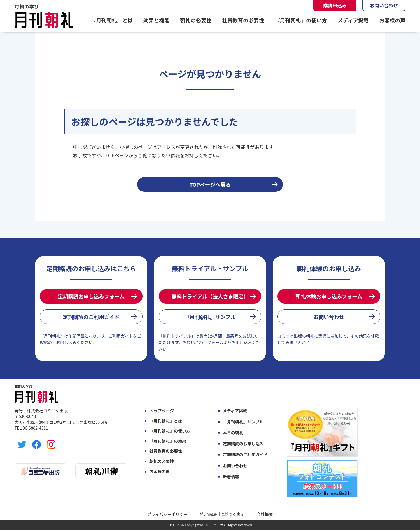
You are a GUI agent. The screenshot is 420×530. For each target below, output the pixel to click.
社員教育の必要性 (243, 20)
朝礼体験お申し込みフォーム (329, 296)
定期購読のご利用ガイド (91, 317)
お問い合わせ (384, 5)
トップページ (162, 411)
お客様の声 (392, 20)
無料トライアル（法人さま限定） (210, 296)
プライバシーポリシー (167, 514)
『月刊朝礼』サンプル (210, 317)
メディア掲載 (353, 20)
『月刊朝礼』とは (112, 20)
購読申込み (335, 5)
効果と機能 (156, 20)
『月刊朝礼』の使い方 (301, 20)
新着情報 (231, 477)
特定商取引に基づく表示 (222, 514)
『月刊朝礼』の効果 (168, 441)
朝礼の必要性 (196, 20)
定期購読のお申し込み (243, 444)
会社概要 (265, 514)
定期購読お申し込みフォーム (91, 296)
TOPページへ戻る (210, 184)
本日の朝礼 (233, 433)
